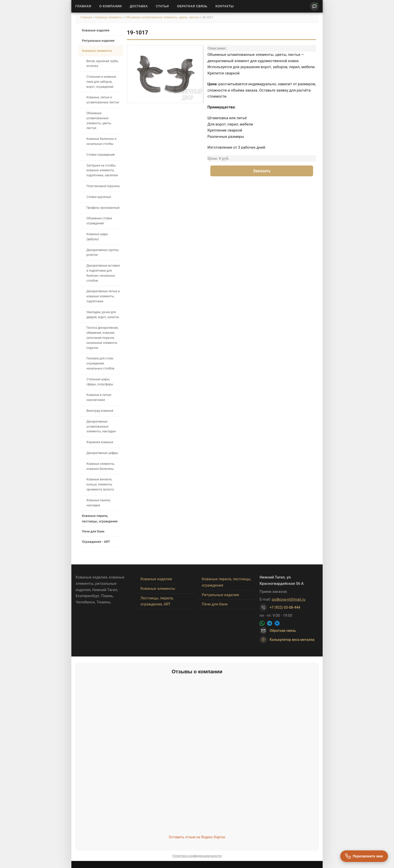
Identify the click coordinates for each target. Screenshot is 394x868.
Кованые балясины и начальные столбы (101, 141)
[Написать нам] (314, 6)
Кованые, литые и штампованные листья (103, 100)
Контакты (225, 6)
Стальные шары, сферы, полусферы (100, 382)
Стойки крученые (99, 197)
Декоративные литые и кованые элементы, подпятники (103, 296)
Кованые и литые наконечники (99, 397)
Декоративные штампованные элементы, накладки (101, 427)
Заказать (262, 171)
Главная (83, 6)
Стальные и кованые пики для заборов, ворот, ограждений (101, 82)
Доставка (139, 6)
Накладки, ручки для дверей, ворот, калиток (103, 315)
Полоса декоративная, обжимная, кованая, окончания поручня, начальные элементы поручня (102, 338)
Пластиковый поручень (103, 186)
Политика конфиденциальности (197, 856)
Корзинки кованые (100, 442)
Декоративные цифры (102, 453)
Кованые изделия (96, 30)
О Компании (111, 6)
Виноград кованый (100, 411)
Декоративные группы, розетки (103, 253)
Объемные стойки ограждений (99, 221)
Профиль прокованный (103, 208)
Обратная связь (192, 6)
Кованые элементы (109, 17)
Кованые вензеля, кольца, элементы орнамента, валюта (100, 484)
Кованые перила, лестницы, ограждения (100, 518)
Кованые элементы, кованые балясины (101, 466)
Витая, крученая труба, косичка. (102, 64)
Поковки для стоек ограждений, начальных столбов (100, 363)
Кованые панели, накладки (98, 503)
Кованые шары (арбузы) (97, 237)
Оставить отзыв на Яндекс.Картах (197, 837)
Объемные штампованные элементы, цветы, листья (162, 17)
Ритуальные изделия (98, 41)
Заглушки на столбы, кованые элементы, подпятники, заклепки (102, 171)
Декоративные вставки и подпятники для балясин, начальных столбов (103, 273)
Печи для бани (93, 531)
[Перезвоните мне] (364, 856)
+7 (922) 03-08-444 (285, 607)
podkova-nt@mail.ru (289, 599)
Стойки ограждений (101, 155)
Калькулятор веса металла (287, 640)
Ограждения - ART (96, 542)
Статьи (162, 6)
